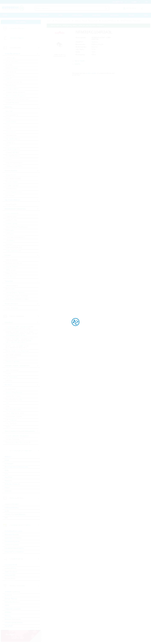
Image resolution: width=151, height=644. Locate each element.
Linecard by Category (17, 28)
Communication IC (12, 115)
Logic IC (9, 129)
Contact (131, 15)
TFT (6, 518)
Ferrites (8, 374)
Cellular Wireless (11, 599)
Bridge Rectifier (11, 175)
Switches (8, 491)
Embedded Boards (12, 535)
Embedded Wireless (12, 602)
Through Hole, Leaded (14, 410)
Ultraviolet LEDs (11, 220)
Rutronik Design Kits (13, 149)
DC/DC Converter (12, 68)
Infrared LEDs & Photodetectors (17, 227)
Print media (115, 15)
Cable (7, 460)
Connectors (9, 464)
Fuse (7, 474)
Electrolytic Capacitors (13, 354)
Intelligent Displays (12, 508)
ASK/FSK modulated (12, 592)
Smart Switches (11, 85)
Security (8, 616)
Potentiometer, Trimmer (14, 417)
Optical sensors (11, 217)
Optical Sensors (11, 273)
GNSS (7, 605)
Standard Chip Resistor (14, 393)
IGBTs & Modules (12, 286)
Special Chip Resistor (13, 396)
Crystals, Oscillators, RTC (15, 439)
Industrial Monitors (12, 504)
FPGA (8, 125)
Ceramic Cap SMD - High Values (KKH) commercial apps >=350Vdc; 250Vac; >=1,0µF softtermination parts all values (22, 334)
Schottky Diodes (11, 189)
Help (146, 15)
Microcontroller (11, 132)
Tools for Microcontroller (14, 163)
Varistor (8, 427)
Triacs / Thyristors (12, 308)
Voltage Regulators (12, 103)
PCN (61, 15)
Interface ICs (10, 75)
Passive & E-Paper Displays (15, 514)
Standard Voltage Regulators (16, 96)
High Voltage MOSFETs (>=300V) (17, 299)
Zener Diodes (10, 196)
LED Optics (10, 234)
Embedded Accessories (14, 531)
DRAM (8, 118)
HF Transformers (12, 377)
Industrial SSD (10, 575)
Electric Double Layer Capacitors (17, 351)
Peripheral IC (10, 142)
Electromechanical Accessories (17, 467)
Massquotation (77, 15)
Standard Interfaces (13, 156)
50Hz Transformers (12, 370)
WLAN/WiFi (9, 626)
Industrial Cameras (12, 545)
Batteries (8, 457)
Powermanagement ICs (14, 82)
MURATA (95, 42)
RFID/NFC (8, 612)
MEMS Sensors (11, 270)
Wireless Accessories (13, 619)
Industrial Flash (11, 568)
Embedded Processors (13, 538)
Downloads (97, 15)
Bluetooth (8, 595)
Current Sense (11, 389)
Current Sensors (11, 260)
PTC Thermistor (11, 423)
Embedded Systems (12, 541)
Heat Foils (8, 477)
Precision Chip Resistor (14, 399)
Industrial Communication (14, 548)
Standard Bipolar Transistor (15, 292)
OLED (7, 511)
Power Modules (11, 204)
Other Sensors (11, 277)
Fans (7, 470)
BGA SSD (9, 111)
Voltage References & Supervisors (18, 99)
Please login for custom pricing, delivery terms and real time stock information (77, 26)
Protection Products (12, 484)
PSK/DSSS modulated (13, 609)
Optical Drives (10, 579)
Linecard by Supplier (17, 38)
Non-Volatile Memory (13, 139)
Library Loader (91, 73)
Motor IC (9, 79)
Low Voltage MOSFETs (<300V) (17, 296)
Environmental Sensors (14, 263)
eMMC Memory (11, 122)
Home (5, 15)
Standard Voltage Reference (16, 92)
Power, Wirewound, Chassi (15, 413)
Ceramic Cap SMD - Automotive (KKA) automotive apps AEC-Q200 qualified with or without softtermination (19, 341)
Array (8, 406)
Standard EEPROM (13, 153)
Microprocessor (11, 135)
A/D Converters (11, 58)
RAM (8, 146)
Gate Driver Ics (11, 72)
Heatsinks (8, 481)
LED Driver (10, 244)
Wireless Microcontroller (14, 623)
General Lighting (11, 223)
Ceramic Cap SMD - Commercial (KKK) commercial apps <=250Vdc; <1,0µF (19, 328)
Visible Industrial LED (13, 251)
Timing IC (9, 159)
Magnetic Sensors (12, 267)
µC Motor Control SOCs (14, 166)
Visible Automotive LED (14, 247)
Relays (7, 488)
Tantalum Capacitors (13, 361)
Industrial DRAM (11, 565)
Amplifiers (9, 65)
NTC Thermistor (11, 420)
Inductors (9, 380)
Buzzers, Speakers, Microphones (17, 436)
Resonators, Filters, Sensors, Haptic (18, 443)
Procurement (44, 15)
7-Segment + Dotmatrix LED (16, 237)
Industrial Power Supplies (14, 552)
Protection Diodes (12, 182)
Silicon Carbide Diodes (14, 192)
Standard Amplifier (12, 89)
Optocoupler (10, 230)
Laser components (12, 213)
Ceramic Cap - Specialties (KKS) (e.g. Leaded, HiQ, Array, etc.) (17, 347)
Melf (7, 403)
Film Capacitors (11, 358)
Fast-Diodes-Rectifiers (13, 178)
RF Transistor (10, 289)
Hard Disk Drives (11, 572)
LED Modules (10, 241)
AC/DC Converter (12, 62)
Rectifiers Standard (12, 185)
